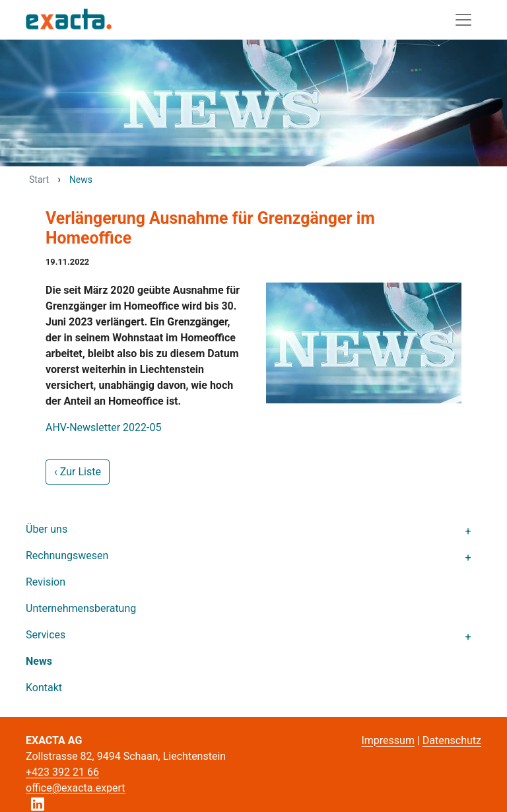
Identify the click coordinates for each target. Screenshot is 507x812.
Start (39, 180)
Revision (46, 582)
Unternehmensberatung (81, 608)
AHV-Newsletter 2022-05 (103, 427)
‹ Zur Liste (78, 472)
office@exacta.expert (76, 788)
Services (46, 635)
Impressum (388, 740)
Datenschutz (452, 740)
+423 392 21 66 (62, 772)
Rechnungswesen (67, 556)
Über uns (47, 529)
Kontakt (44, 688)
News (39, 661)
